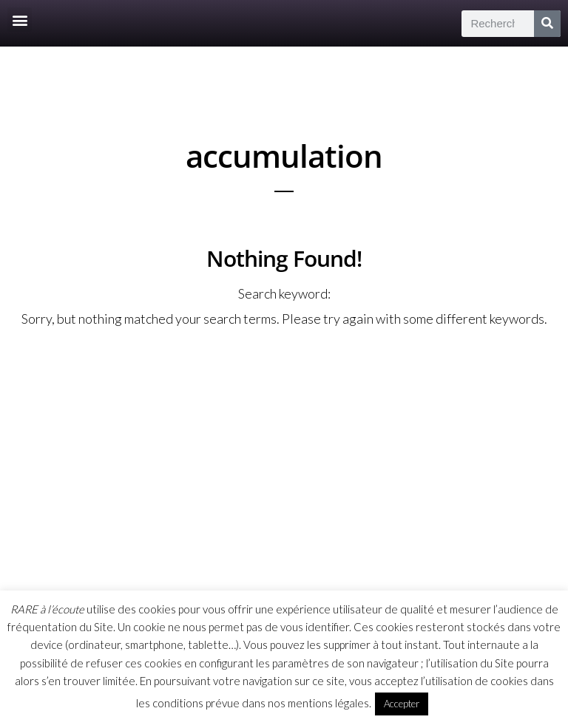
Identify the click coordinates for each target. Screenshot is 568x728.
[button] (20, 20)
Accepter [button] (402, 704)
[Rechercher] (547, 24)
